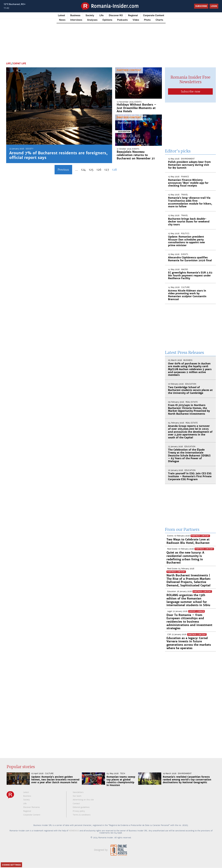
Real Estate (192, 402)
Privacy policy (79, 811)
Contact (76, 804)
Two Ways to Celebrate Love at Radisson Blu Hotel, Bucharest (188, 541)
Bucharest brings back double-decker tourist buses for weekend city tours (189, 222)
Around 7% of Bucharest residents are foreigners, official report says (58, 155)
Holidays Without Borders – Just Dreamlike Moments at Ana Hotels (137, 108)
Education (191, 384)
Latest (62, 15)
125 (91, 170)
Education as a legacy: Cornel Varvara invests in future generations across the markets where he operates (189, 643)
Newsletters (78, 792)
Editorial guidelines (81, 807)
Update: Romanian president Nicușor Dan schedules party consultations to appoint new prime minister (186, 241)
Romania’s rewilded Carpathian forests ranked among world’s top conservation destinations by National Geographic (187, 780)
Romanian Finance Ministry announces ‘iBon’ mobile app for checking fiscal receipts (188, 183)
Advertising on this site (83, 800)
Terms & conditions (82, 815)
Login (214, 6)
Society (90, 15)
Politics (185, 234)
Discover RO (116, 15)
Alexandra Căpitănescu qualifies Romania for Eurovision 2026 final (190, 259)
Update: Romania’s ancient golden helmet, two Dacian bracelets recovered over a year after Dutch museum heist (55, 780)
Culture (185, 287)
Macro (185, 269)
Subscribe (201, 6)
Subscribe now (190, 91)
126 (99, 170)
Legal (170, 611)
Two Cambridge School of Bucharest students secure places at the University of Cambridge (190, 390)
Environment (188, 159)
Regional (133, 15)
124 (83, 170)
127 (107, 170)
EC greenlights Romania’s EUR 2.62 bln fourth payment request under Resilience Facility (190, 275)
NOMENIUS (74, 831)
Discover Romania (31, 807)
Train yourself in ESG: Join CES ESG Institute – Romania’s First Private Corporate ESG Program (190, 476)
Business (75, 15)
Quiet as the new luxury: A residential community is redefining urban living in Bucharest (185, 558)
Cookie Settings (11, 865)
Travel (184, 195)
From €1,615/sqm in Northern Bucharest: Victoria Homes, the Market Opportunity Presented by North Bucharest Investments (189, 409)
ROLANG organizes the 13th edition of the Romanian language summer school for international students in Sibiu (188, 600)
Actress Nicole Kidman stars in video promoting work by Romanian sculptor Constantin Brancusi (187, 295)
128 (114, 170)
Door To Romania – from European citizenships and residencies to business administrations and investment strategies (189, 622)
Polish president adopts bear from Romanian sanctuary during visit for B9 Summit (189, 165)
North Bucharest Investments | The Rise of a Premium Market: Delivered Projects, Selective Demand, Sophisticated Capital (189, 580)
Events (138, 102)
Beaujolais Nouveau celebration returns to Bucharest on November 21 (136, 155)
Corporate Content (154, 15)
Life (102, 15)
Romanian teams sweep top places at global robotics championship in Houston (121, 781)
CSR (169, 634)
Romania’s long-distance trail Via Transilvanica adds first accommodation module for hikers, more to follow (190, 202)
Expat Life (20, 63)
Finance (185, 177)
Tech (123, 774)
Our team (77, 796)
